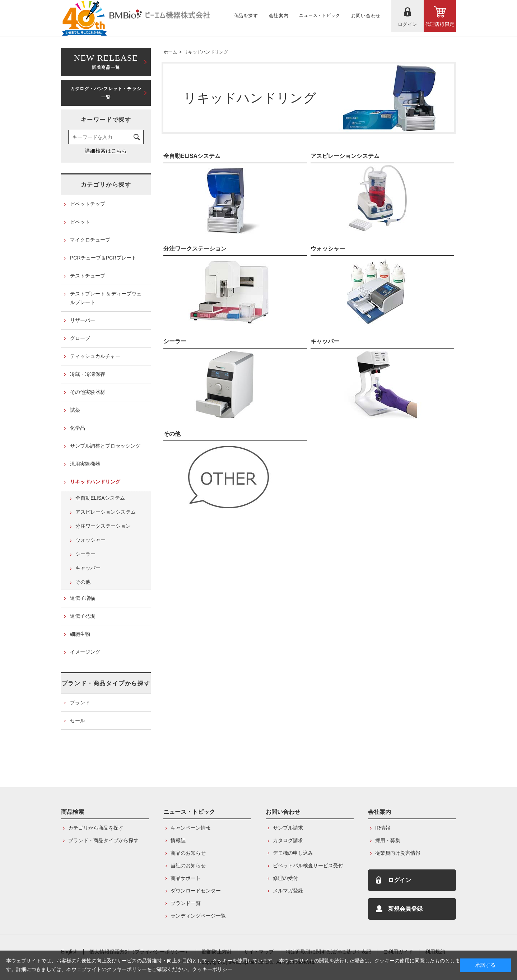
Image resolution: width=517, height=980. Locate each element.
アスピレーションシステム (345, 156)
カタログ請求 (288, 840)
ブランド (80, 703)
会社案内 (379, 812)
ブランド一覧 (186, 903)
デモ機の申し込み (293, 853)
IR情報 (383, 828)
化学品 (78, 428)
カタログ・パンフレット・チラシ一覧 (106, 93)
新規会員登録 (405, 909)
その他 (172, 434)
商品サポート (186, 878)
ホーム (170, 52)
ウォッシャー (328, 249)
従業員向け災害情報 (398, 853)
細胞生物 (80, 634)
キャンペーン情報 (191, 828)
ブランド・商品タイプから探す (106, 683)
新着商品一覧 (106, 61)
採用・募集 (388, 840)
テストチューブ (88, 276)
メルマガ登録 (288, 891)
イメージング (85, 652)
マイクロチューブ (90, 240)
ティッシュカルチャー (95, 356)
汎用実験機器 (85, 464)
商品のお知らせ (188, 853)
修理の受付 (285, 878)
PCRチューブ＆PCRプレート (103, 258)
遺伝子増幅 (83, 598)
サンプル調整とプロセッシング (105, 446)
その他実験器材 (88, 392)
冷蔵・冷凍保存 (88, 374)
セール (78, 720)
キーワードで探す (106, 120)
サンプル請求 (288, 828)
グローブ (80, 338)
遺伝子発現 (83, 616)
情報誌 (178, 840)
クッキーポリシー (212, 969)
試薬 (75, 410)
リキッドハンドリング (206, 52)
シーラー (175, 341)
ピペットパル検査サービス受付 (308, 865)
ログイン (400, 880)
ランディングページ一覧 (198, 916)
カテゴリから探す (106, 185)
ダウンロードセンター (196, 891)
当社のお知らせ (188, 865)
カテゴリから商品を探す (96, 828)
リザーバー (83, 320)
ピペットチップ (88, 204)
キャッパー (325, 341)
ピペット (80, 222)
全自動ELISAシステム (192, 156)
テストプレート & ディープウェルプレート (106, 298)
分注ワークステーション (195, 249)
